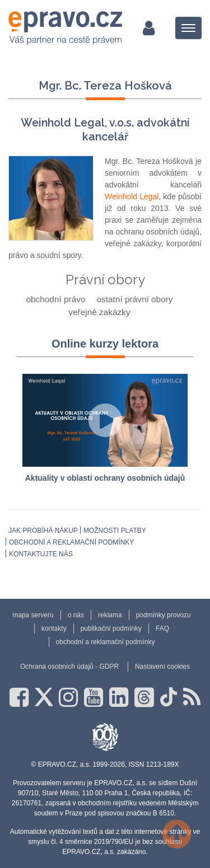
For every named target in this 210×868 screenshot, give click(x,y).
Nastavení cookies (162, 667)
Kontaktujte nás (41, 554)
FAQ (162, 628)
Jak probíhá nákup (43, 531)
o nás (76, 615)
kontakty (54, 628)
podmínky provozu (164, 615)
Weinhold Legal (132, 196)
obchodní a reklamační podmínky (71, 542)
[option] (105, 429)
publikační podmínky (111, 628)
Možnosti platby (115, 531)
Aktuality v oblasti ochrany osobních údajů (105, 478)
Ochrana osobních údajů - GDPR (69, 667)
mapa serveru (33, 615)
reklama (110, 615)
